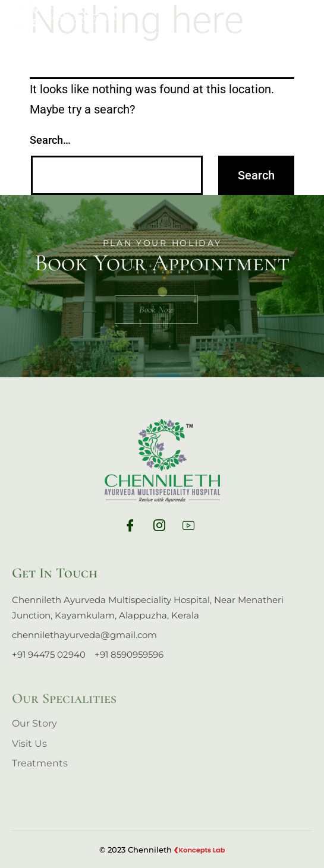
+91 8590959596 (129, 654)
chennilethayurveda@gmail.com (84, 635)
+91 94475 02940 (49, 654)
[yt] (191, 528)
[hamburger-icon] (304, 18)
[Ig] (162, 528)
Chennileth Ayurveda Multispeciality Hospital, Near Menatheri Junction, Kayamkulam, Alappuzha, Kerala (148, 607)
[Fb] (133, 528)
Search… (50, 140)
